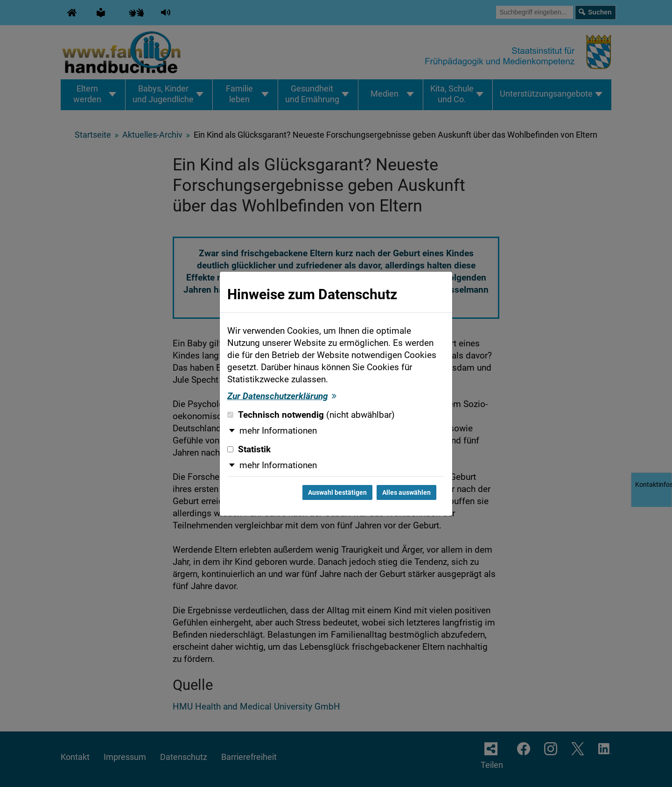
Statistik (249, 450)
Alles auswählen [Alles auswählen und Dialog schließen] (406, 492)
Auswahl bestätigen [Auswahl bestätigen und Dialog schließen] (337, 492)
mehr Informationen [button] (278, 431)
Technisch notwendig (311, 415)
